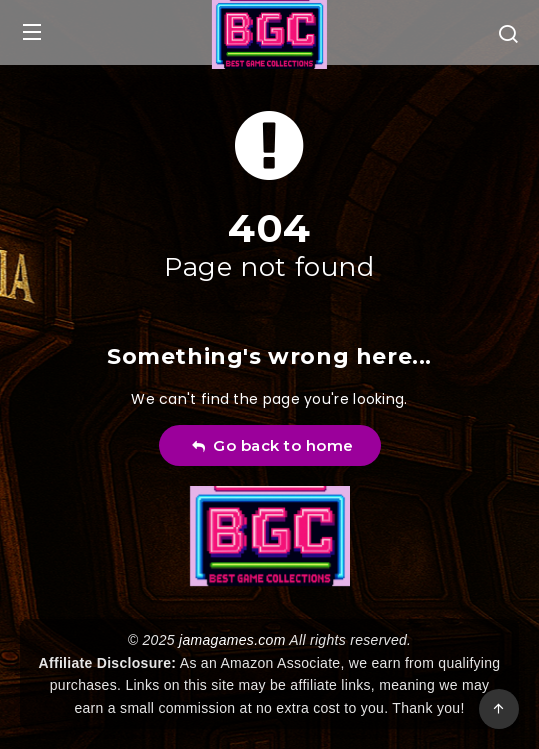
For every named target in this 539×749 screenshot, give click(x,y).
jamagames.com (232, 640)
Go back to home (272, 445)
